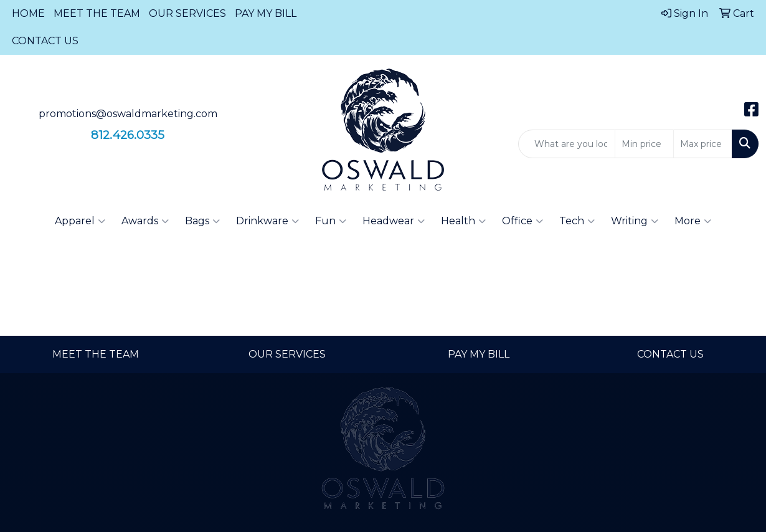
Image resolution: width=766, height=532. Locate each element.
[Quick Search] (567, 144)
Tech (577, 221)
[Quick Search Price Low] (644, 144)
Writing (635, 221)
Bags (202, 221)
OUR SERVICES (187, 13)
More (693, 221)
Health (463, 221)
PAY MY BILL (266, 13)
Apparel (80, 221)
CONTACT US (45, 41)
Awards (145, 221)
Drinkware (267, 221)
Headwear (394, 221)
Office (522, 221)
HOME (28, 13)
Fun (331, 221)
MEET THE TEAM (97, 13)
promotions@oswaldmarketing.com (128, 114)
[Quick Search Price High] (703, 144)
